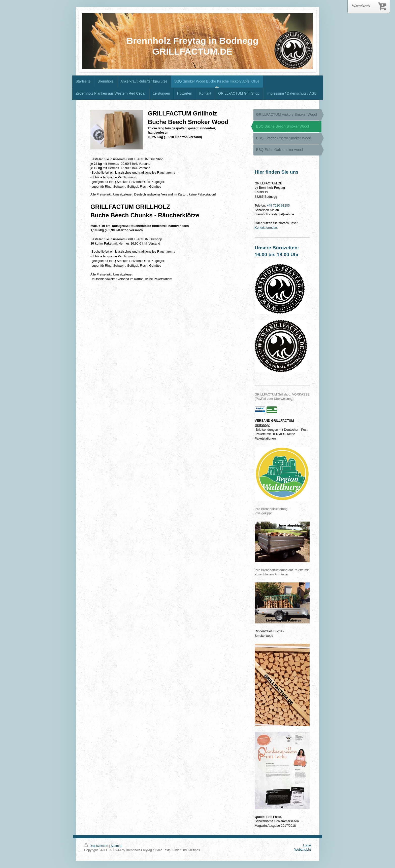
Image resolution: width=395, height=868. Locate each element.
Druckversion (96, 846)
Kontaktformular (266, 228)
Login (307, 845)
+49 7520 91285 (278, 206)
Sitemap (116, 846)
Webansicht (303, 850)
